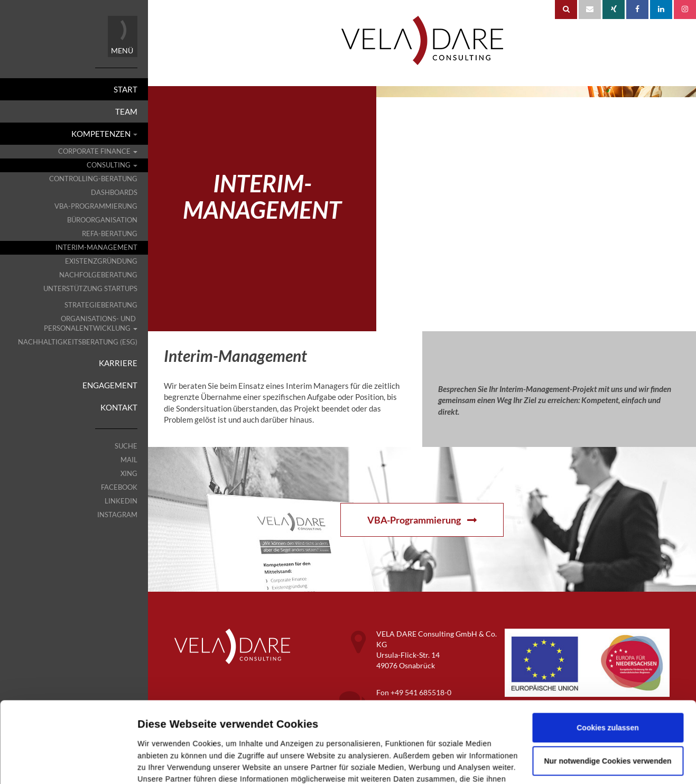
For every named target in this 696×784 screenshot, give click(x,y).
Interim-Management (96, 248)
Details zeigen (163, 764)
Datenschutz (210, 736)
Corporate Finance (98, 151)
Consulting (112, 165)
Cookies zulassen (608, 661)
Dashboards (114, 193)
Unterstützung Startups (90, 289)
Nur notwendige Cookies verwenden (607, 695)
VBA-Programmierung (96, 206)
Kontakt (119, 407)
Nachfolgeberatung (98, 275)
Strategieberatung (101, 305)
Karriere (118, 363)
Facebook (119, 487)
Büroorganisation (102, 220)
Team (126, 111)
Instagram (117, 515)
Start (126, 89)
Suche (126, 446)
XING (129, 474)
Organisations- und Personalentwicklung (91, 324)
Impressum (158, 736)
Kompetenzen (104, 134)
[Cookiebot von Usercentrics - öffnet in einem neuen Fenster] (68, 764)
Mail (129, 460)
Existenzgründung (101, 261)
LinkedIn (121, 501)
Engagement (110, 385)
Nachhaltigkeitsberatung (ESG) (78, 342)
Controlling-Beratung (93, 179)
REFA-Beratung (110, 234)
